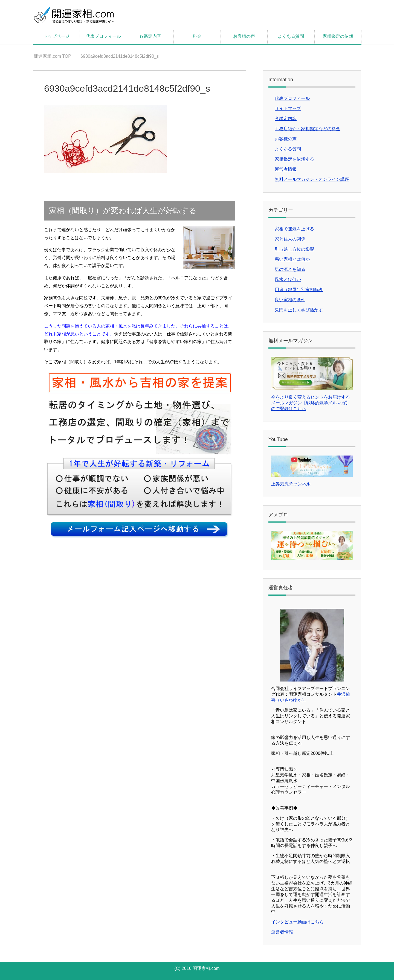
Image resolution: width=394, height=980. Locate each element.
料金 (197, 36)
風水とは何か (288, 279)
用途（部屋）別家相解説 (299, 290)
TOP (52, 56)
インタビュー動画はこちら (297, 922)
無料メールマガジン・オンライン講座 (312, 179)
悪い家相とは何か (292, 259)
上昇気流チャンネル (291, 484)
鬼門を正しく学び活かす (299, 310)
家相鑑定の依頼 (338, 36)
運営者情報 (286, 169)
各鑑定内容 (150, 36)
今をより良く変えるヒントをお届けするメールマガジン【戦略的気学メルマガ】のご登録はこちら (311, 403)
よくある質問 (291, 36)
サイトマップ (288, 108)
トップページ (56, 36)
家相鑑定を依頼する (294, 159)
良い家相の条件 (290, 300)
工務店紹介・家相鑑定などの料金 (308, 129)
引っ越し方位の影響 (294, 249)
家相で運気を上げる (294, 229)
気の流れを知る (290, 269)
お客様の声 (244, 36)
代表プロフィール (103, 36)
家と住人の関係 (290, 239)
